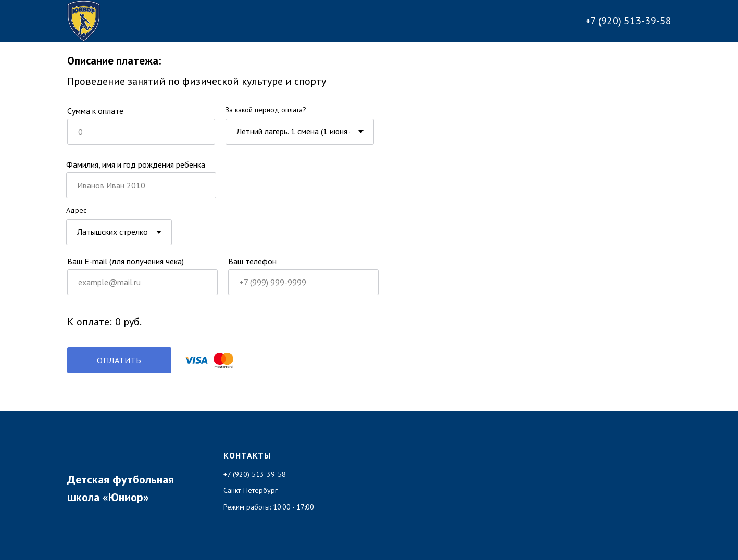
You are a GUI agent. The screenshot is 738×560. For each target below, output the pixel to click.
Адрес (76, 210)
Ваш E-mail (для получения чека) (126, 261)
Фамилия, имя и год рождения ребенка (136, 164)
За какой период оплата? (266, 110)
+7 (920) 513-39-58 (628, 21)
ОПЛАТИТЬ (119, 360)
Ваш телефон (252, 261)
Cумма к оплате (95, 111)
